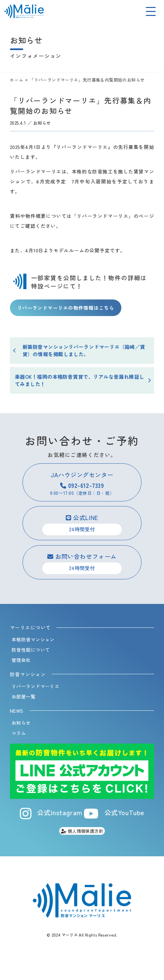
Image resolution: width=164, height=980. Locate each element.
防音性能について (31, 650)
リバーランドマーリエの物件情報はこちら (66, 308)
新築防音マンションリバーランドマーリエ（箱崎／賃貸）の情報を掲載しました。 (84, 351)
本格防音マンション (33, 639)
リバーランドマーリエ (35, 686)
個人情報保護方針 (82, 831)
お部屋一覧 (23, 696)
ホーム (17, 80)
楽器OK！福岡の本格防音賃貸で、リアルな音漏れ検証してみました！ (80, 380)
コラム (19, 733)
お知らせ (42, 123)
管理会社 (21, 660)
